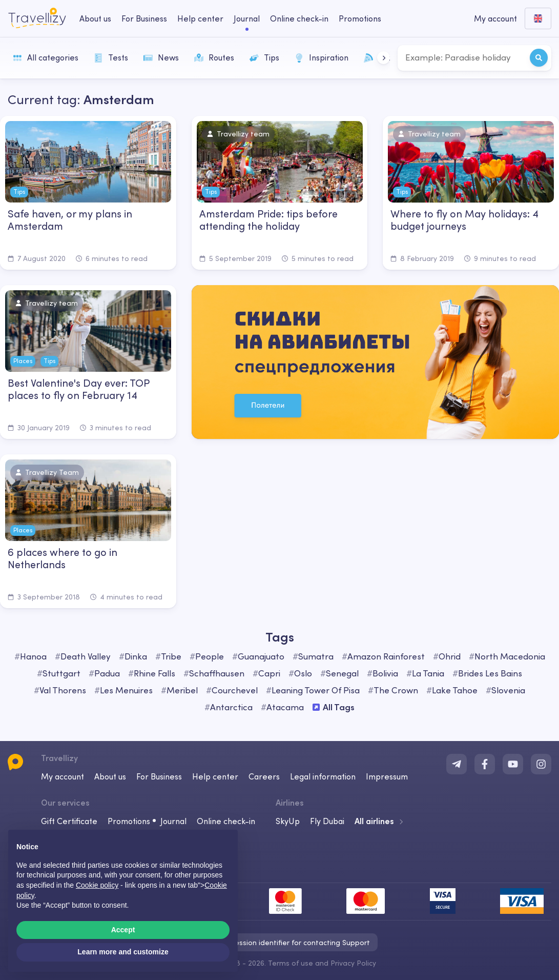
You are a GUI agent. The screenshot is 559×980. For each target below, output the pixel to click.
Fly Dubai (327, 821)
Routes (214, 57)
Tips (264, 57)
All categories (46, 57)
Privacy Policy (353, 963)
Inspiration (322, 57)
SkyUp (288, 821)
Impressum (387, 776)
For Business (159, 776)
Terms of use (291, 963)
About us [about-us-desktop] (95, 18)
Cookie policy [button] (97, 885)
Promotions (360, 18)
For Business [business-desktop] (144, 18)
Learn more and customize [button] (123, 952)
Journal (173, 821)
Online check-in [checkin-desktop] (299, 18)
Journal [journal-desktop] (247, 18)
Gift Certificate (69, 821)
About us (110, 776)
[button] (384, 58)
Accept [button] (123, 930)
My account (63, 776)
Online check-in (226, 821)
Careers (264, 776)
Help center (215, 776)
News (161, 57)
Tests (111, 57)
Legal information (323, 776)
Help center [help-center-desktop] (200, 18)
